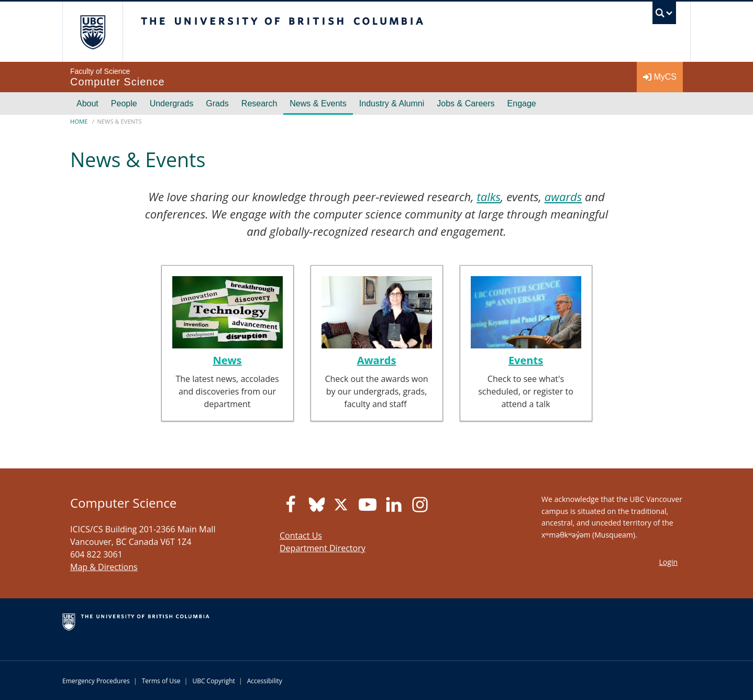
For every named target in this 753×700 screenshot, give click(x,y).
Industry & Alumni (392, 103)
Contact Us (301, 535)
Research (259, 103)
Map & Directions (104, 567)
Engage (522, 103)
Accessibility (265, 681)
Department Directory (323, 548)
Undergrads (172, 103)
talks (488, 196)
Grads (217, 103)
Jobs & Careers (466, 103)
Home (79, 121)
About (87, 103)
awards (563, 196)
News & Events (318, 103)
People (124, 103)
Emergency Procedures (96, 681)
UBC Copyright (213, 681)
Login (668, 562)
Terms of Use (161, 681)
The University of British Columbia (92, 32)
